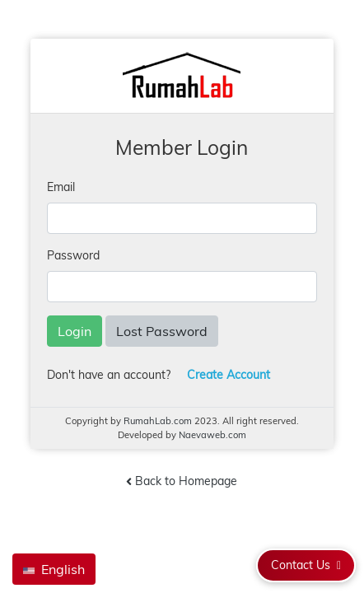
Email (61, 187)
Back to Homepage (182, 482)
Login (75, 331)
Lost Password (162, 331)
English (54, 569)
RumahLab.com (158, 421)
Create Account (229, 375)
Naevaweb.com (212, 435)
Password (73, 255)
